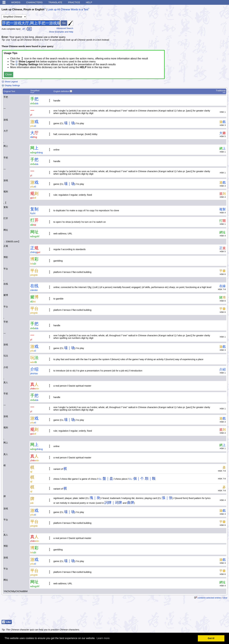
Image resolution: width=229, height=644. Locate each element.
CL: (100, 479)
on (29, 29)
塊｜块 (95, 498)
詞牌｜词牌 (113, 503)
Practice (74, 2)
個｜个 (139, 479)
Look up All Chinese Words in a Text (68, 9)
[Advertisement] (204, 26)
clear (225, 598)
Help (89, 2)
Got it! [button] (211, 638)
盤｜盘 (108, 479)
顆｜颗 (150, 479)
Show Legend (10, 82)
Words (16, 2)
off (23, 29)
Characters (34, 2)
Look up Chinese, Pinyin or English (23, 9)
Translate (55, 2)
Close (9, 74)
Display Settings (11, 85)
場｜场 (69, 123)
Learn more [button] (103, 638)
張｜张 (167, 498)
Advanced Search (65, 28)
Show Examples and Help (61, 32)
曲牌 (131, 503)
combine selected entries (209, 598)
